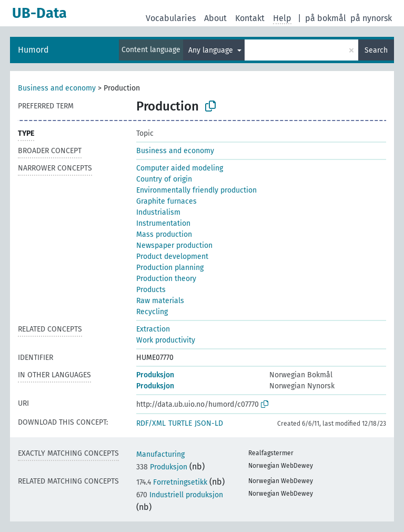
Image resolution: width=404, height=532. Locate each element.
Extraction (153, 329)
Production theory (166, 279)
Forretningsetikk (172, 482)
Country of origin (164, 179)
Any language (212, 50)
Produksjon (155, 375)
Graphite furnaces (166, 201)
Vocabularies (171, 18)
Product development (172, 257)
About (215, 18)
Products (151, 290)
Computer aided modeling (180, 168)
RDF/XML (151, 423)
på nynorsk (371, 18)
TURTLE (180, 423)
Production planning (170, 268)
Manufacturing (160, 454)
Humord (33, 50)
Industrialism (158, 212)
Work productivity (166, 340)
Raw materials (160, 301)
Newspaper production (174, 245)
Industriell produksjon (180, 495)
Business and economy (57, 88)
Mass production (164, 234)
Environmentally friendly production (196, 190)
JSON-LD (209, 423)
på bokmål (326, 18)
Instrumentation (163, 223)
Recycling (152, 312)
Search (376, 50)
